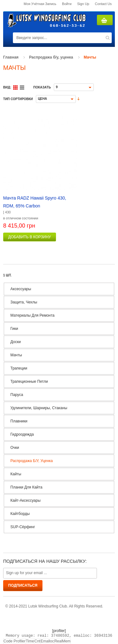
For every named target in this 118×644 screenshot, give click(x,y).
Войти (67, 4)
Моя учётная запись (40, 4)
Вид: (7, 87)
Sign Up (83, 4)
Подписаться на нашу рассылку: (45, 561)
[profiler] (59, 631)
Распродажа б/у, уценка (51, 57)
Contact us (103, 4)
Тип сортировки (18, 99)
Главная (11, 57)
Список (22, 88)
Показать (42, 87)
